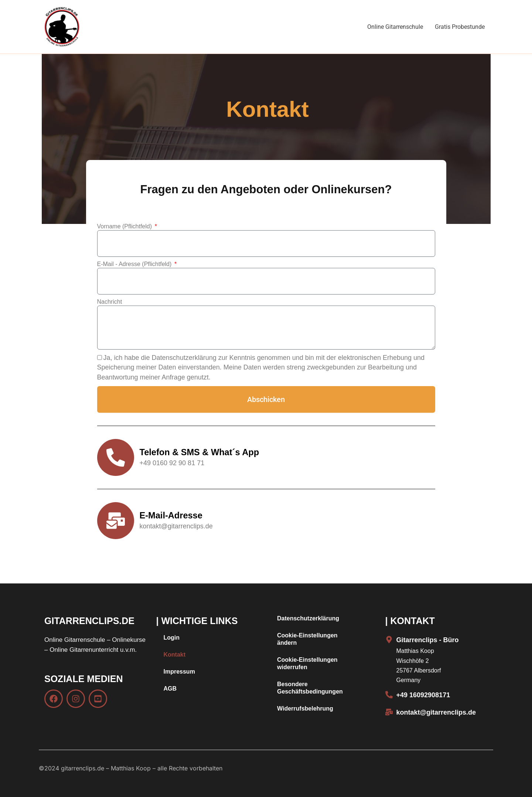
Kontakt (175, 655)
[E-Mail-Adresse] (116, 521)
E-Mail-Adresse (172, 515)
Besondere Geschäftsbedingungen (310, 688)
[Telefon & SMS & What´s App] (116, 457)
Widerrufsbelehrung (305, 709)
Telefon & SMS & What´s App (200, 452)
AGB (170, 689)
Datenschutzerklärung (308, 618)
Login (172, 638)
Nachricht (110, 302)
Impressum (179, 672)
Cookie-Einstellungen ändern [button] (307, 639)
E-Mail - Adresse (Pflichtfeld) (135, 264)
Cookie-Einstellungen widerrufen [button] (307, 663)
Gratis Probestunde (460, 27)
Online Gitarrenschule (395, 27)
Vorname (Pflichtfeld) (125, 226)
